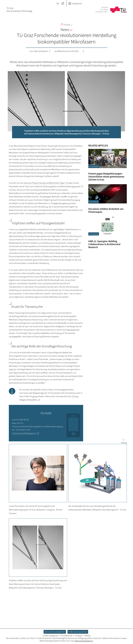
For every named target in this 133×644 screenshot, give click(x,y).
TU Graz (66, 25)
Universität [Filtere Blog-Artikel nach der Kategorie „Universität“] (94, 166)
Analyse (78, 636)
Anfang (123, 441)
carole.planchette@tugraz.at (24, 433)
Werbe (87, 636)
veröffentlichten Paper (44, 183)
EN (58, 4)
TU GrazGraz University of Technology (19, 10)
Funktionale (66, 636)
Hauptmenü (75, 4)
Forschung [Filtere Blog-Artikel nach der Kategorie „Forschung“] (94, 202)
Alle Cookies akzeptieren (55, 632)
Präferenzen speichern (78, 632)
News (66, 29)
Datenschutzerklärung (84, 641)
